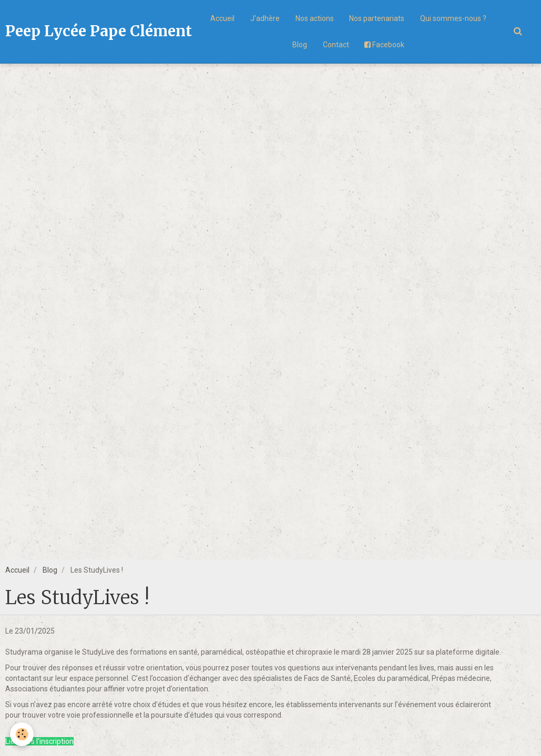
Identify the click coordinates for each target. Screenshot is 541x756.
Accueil (222, 18)
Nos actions (315, 18)
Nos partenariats (377, 18)
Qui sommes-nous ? (454, 18)
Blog (300, 45)
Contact (336, 45)
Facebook (385, 45)
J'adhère (265, 18)
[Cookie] (22, 734)
